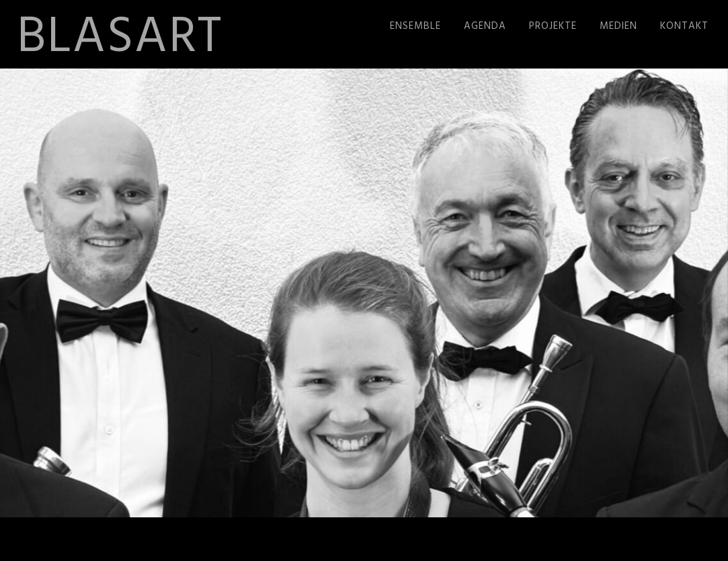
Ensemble (415, 26)
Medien (618, 26)
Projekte (553, 26)
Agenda (485, 26)
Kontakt (684, 26)
